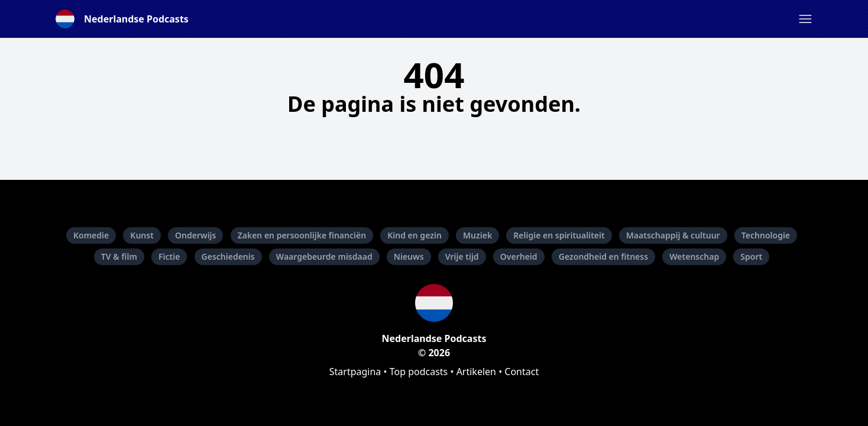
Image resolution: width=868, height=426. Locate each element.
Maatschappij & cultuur (673, 235)
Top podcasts (419, 372)
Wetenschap (694, 256)
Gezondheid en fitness (603, 256)
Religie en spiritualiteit (559, 235)
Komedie (91, 235)
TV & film (119, 256)
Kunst (142, 235)
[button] (805, 19)
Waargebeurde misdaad (324, 256)
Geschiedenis (228, 256)
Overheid (519, 256)
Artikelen (476, 372)
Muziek (477, 235)
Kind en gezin (414, 235)
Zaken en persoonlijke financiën (302, 235)
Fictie (169, 256)
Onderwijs (195, 235)
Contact (522, 372)
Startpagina (355, 372)
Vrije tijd (462, 256)
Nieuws (409, 256)
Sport (751, 256)
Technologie (766, 235)
